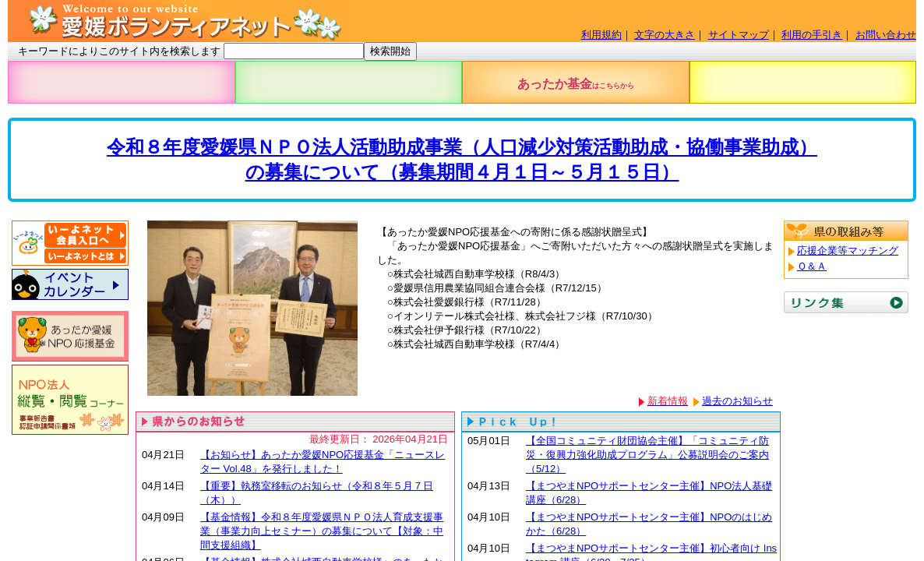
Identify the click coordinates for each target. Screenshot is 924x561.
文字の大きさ (665, 35)
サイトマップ (739, 35)
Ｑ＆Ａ (812, 266)
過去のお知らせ (737, 401)
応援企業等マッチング (848, 251)
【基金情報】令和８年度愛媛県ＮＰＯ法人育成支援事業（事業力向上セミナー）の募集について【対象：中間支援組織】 (322, 531)
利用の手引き (812, 35)
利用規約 (601, 35)
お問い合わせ (886, 35)
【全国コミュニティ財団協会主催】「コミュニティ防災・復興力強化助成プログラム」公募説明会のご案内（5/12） (647, 455)
